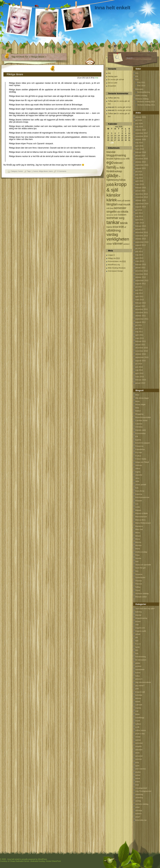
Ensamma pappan (143, 443)
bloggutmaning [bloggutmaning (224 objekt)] (116, 155)
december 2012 (142, 271)
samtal (138, 740)
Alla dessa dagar (142, 398)
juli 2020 (139, 120)
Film (137, 79)
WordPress (42, 859)
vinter (138, 807)
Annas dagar (140, 404)
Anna (137, 401)
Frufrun (138, 456)
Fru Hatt (139, 452)
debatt (138, 634)
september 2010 (142, 357)
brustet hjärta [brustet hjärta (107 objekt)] (113, 159)
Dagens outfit (141, 631)
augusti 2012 (140, 284)
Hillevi (138, 469)
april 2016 (139, 146)
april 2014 (139, 220)
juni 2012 (139, 290)
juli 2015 (139, 172)
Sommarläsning (144, 92)
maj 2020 (139, 127)
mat (137, 711)
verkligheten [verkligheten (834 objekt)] (118, 239)
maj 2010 (139, 370)
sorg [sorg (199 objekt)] (121, 218)
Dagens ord (140, 628)
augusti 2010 (140, 361)
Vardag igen (113, 76)
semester (139, 743)
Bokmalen (139, 89)
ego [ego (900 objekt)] (110, 162)
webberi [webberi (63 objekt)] (126, 244)
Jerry (137, 478)
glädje (138, 663)
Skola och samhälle (143, 565)
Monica (138, 542)
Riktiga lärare (15, 74)
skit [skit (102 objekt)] (119, 212)
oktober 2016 (141, 139)
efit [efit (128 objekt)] (128, 159)
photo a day (140, 734)
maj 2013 (139, 255)
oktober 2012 (141, 277)
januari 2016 (140, 156)
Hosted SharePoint (53, 861)
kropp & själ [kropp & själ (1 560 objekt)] (116, 187)
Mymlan (139, 545)
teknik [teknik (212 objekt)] (124, 223)
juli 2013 (139, 248)
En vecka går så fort (116, 79)
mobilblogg (140, 718)
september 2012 (142, 280)
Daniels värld (141, 430)
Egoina (138, 440)
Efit (137, 76)
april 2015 (139, 181)
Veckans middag (142, 99)
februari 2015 (141, 188)
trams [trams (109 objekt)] (109, 227)
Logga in (111, 255)
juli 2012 (139, 287)
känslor (138, 698)
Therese (139, 584)
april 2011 (139, 335)
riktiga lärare (43, 171)
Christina (139, 427)
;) (32, 171)
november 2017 (142, 133)
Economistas (140, 433)
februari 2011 (141, 341)
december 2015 (142, 159)
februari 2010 (141, 380)
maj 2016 (139, 143)
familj (137, 647)
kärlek (138, 702)
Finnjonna (139, 446)
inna (97, 78)
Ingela (138, 472)
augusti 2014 (140, 207)
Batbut (138, 411)
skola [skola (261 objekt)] (125, 212)
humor (21, 171)
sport (137, 766)
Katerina (139, 494)
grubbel (138, 666)
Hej (109, 73)
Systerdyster (140, 577)
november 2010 (142, 351)
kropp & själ (140, 692)
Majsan (138, 510)
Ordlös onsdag (141, 95)
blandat (138, 615)
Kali (137, 488)
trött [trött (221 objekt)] (121, 227)
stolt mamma (140, 769)
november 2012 (142, 274)
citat (137, 625)
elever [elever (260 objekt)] (118, 163)
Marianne (139, 526)
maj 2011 (139, 332)
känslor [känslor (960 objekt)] (113, 195)
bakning (139, 612)
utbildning (139, 794)
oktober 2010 (141, 354)
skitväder (139, 750)
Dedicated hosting (38, 861)
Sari (137, 561)
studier (138, 772)
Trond (138, 590)
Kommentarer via (117, 261)
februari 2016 (141, 152)
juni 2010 (139, 367)
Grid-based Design (115, 271)
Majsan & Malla (141, 513)
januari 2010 (140, 383)
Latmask (139, 705)
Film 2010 (141, 86)
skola (137, 753)
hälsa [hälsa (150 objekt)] (122, 180)
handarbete (140, 669)
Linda (138, 507)
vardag (138, 801)
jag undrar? (140, 686)
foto (137, 653)
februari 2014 (141, 226)
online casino (141, 730)
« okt (112, 142)
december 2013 (142, 232)
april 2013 (139, 258)
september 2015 (142, 165)
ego (137, 641)
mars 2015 (140, 184)
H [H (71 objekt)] (120, 176)
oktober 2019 (141, 130)
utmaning (139, 798)
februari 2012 (141, 303)
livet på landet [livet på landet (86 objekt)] (124, 201)
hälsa (137, 676)
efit (137, 637)
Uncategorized (141, 788)
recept (138, 737)
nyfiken (138, 724)
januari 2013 (140, 268)
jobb (137, 689)
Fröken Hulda (141, 459)
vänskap (139, 810)
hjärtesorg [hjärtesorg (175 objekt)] (113, 180)
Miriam (138, 536)
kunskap (139, 695)
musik (138, 721)
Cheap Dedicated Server (19, 861)
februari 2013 (141, 264)
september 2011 (142, 319)
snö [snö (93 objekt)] (116, 215)
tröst (137, 785)
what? (138, 817)
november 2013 (142, 236)
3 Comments (62, 171)
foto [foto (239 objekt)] (122, 168)
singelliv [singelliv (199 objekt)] (112, 212)
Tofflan (111, 98)
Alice (137, 395)
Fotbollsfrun (140, 449)
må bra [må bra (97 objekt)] (110, 208)
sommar (139, 759)
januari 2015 (140, 191)
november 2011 (142, 312)
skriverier (139, 756)
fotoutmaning (141, 657)
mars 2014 (140, 223)
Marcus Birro (140, 520)
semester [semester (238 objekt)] (120, 208)
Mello (137, 714)
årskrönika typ (141, 820)
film (137, 650)
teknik (138, 778)
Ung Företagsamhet (143, 791)
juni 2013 (139, 252)
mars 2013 (140, 261)
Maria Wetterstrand (143, 523)
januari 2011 (140, 345)
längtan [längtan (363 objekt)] (112, 204)
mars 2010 (140, 377)
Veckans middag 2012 (146, 102)
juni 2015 (139, 175)
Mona (138, 539)
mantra (138, 708)
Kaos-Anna (140, 491)
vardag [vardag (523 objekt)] (112, 234)
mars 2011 (140, 338)
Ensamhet (112, 86)
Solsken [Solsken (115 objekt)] (122, 215)
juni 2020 (139, 123)
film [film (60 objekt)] (118, 168)
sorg (137, 762)
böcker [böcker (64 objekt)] (123, 159)
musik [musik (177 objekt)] (127, 204)
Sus (137, 571)
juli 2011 (139, 325)
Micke (138, 533)
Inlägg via (114, 258)
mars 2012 (140, 300)
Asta (137, 408)
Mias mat (139, 529)
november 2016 (142, 136)
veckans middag (142, 804)
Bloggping (139, 414)
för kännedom (141, 660)
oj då (137, 727)
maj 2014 (139, 216)
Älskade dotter (141, 597)
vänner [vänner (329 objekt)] (118, 243)
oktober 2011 (141, 316)
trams (51, 171)
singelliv (139, 746)
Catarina (139, 424)
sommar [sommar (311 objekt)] (112, 218)
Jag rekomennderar (143, 682)
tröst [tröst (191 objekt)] (115, 227)
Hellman (139, 465)
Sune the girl (140, 568)
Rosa (137, 555)
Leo (137, 504)
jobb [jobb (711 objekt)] (110, 185)
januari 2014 (140, 229)
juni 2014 (139, 213)
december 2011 (142, 309)
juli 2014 (139, 210)
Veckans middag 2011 (146, 105)
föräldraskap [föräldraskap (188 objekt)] (114, 171)
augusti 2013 (140, 245)
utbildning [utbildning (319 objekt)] (114, 230)
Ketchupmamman (142, 497)
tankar (138, 775)
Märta (138, 549)
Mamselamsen (141, 517)
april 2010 (139, 373)
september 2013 (142, 242)
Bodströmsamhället (143, 417)
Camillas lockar (141, 420)
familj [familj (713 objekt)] (111, 167)
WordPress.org (114, 265)
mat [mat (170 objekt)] (120, 204)
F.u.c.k (138, 644)
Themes (139, 581)
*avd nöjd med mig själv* (145, 608)
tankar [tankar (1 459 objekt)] (113, 222)
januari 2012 (140, 306)
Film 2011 (141, 82)
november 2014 (142, 197)
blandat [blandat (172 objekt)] (111, 152)
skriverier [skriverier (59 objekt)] (110, 215)
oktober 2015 (141, 162)
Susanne (139, 574)
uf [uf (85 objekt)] (125, 227)
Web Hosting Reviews (117, 268)
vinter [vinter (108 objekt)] (109, 244)
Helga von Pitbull (142, 462)
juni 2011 (139, 329)
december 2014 (142, 194)
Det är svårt (113, 83)
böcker (138, 621)
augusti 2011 (140, 322)
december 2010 (142, 348)
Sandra (138, 558)
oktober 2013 (141, 239)
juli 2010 (139, 364)
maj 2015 (139, 178)
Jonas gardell (141, 485)
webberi (139, 814)
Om (137, 73)
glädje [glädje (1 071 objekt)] (112, 176)
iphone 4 (139, 679)
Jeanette (139, 475)
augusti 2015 (140, 168)
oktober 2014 (141, 200)
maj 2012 (139, 293)
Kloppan (139, 501)
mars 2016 (140, 149)
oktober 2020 (141, 117)
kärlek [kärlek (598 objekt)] (112, 200)
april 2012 (139, 296)
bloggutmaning (141, 618)
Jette (137, 481)
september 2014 (142, 204)
